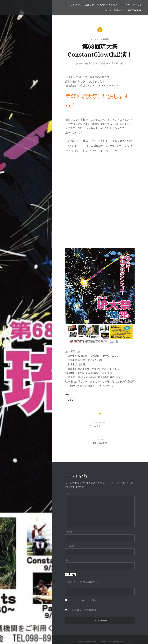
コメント (71, 494)
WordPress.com (122, 641)
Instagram (135, 10)
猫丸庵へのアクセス (107, 5)
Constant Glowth (95, 128)
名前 (69, 532)
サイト (68, 560)
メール (70, 546)
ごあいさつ (76, 5)
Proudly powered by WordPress (84, 641)
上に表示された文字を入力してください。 (85, 582)
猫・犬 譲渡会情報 (115, 10)
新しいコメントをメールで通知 (82, 600)
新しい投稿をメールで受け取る (82, 610)
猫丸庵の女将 (91, 63)
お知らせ (90, 5)
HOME (64, 5)
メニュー (125, 5)
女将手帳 (138, 5)
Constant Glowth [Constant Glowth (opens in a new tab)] (104, 85)
